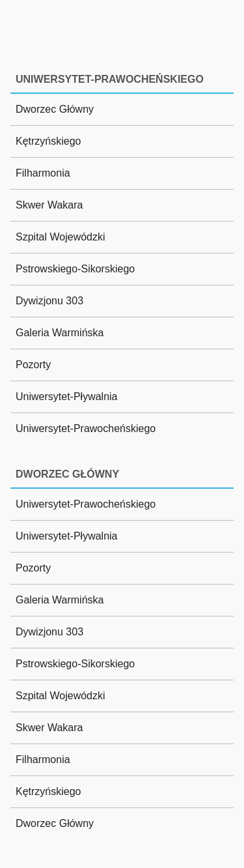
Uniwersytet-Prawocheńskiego (86, 428)
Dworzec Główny (55, 109)
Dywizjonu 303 (49, 301)
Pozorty (33, 365)
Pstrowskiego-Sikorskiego (75, 269)
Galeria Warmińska (60, 333)
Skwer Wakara (49, 205)
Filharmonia (43, 173)
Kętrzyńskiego (48, 141)
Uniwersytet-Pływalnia (67, 397)
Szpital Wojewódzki (61, 237)
